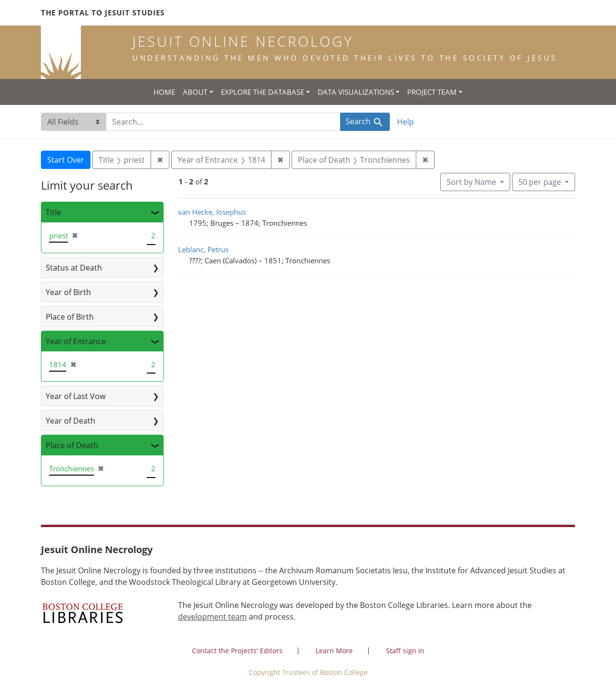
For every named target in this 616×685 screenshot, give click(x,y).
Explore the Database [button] (263, 92)
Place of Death (72, 445)
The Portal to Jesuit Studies (103, 13)
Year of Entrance (76, 341)
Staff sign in (405, 651)
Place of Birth (70, 317)
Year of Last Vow (76, 396)
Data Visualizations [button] (356, 92)
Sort (472, 182)
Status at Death (74, 268)
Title (53, 212)
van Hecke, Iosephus (212, 212)
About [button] (195, 92)
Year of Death (71, 421)
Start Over (66, 160)
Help (405, 122)
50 (541, 181)
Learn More (334, 651)
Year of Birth (68, 292)
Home (164, 92)
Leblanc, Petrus (203, 249)
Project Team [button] (432, 92)
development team (212, 617)
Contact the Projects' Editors (237, 651)
